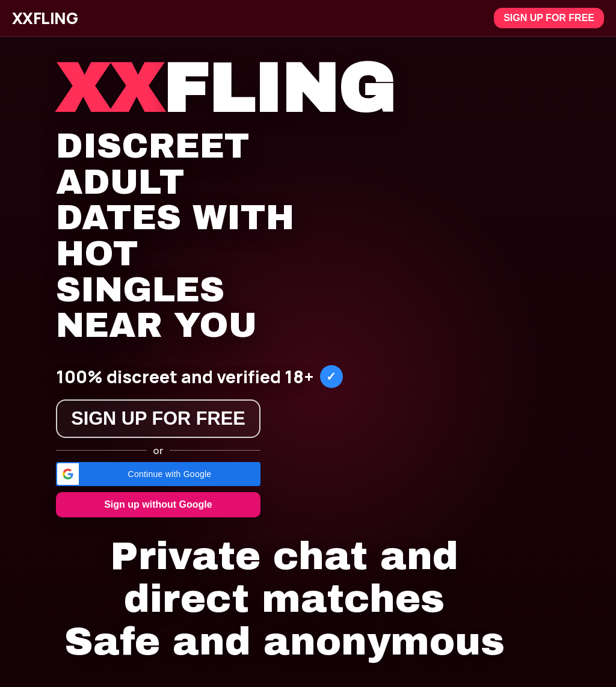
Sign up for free (549, 18)
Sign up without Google (158, 504)
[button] (158, 474)
